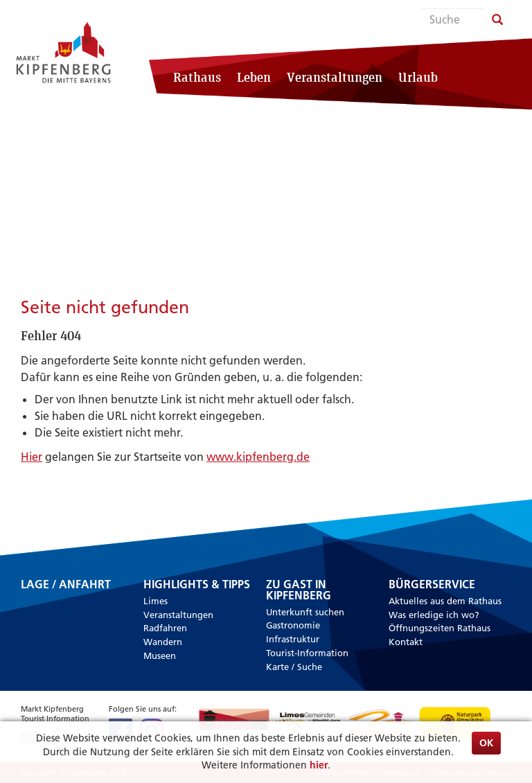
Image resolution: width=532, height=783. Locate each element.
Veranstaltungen (335, 77)
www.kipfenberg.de (258, 457)
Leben (254, 77)
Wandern (163, 642)
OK (486, 743)
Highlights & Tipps (197, 585)
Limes (156, 601)
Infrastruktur (293, 639)
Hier (32, 457)
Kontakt (406, 642)
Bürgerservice (432, 585)
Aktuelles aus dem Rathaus (445, 601)
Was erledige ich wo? (434, 615)
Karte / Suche (294, 667)
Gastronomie (293, 625)
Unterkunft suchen (305, 612)
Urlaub (418, 77)
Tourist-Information (307, 653)
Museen (160, 656)
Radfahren (165, 628)
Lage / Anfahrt (66, 585)
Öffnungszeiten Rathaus (440, 628)
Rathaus (197, 77)
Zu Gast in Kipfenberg (299, 590)
